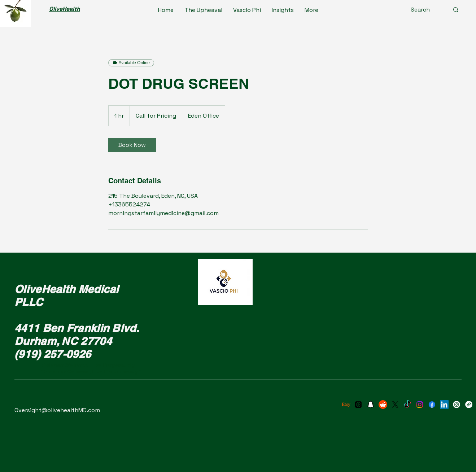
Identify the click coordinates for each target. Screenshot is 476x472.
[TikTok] (407, 405)
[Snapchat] (371, 405)
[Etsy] (346, 405)
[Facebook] (432, 405)
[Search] (424, 10)
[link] (132, 145)
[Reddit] (383, 405)
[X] (395, 405)
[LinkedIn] (444, 405)
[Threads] (358, 405)
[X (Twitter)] (469, 405)
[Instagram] (420, 405)
